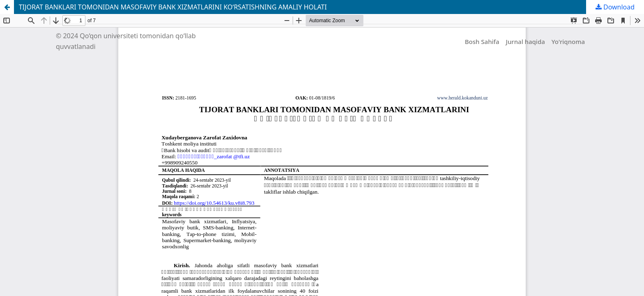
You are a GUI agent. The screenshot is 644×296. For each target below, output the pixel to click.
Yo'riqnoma (568, 42)
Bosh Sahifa (482, 42)
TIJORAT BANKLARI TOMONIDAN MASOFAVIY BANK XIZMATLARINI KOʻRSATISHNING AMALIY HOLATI (173, 7)
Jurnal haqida (526, 42)
